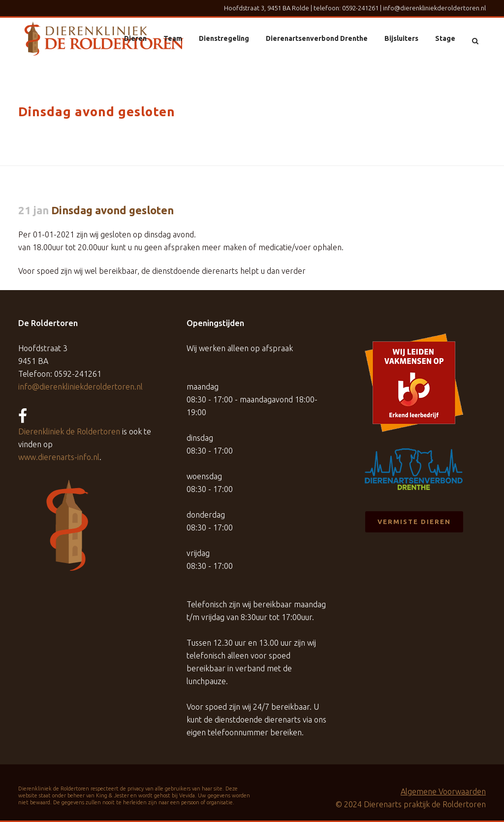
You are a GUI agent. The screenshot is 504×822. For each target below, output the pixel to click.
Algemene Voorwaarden (443, 791)
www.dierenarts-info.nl (59, 457)
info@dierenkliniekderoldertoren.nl (434, 8)
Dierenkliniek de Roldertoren (69, 431)
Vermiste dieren (414, 522)
